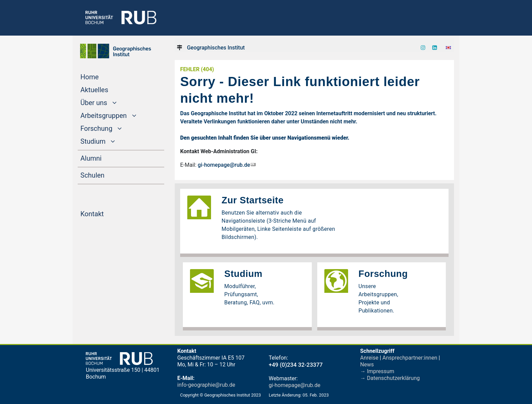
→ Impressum (377, 371)
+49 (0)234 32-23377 (296, 365)
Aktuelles (107, 89)
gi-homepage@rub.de (224, 165)
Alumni (104, 158)
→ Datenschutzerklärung (390, 378)
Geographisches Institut (216, 48)
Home (102, 76)
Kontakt (105, 213)
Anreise (369, 358)
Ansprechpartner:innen (410, 358)
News (367, 365)
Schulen (105, 175)
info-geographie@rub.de (206, 385)
